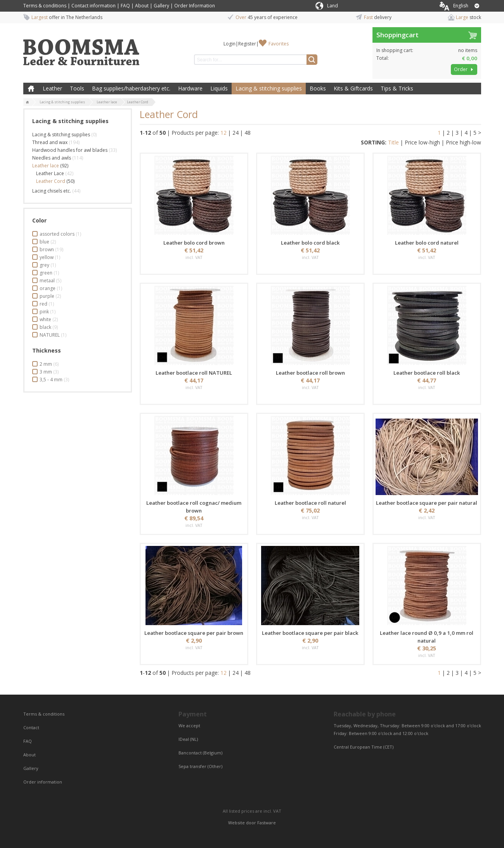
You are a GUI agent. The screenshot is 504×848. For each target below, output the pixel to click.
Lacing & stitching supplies (269, 88)
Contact (32, 727)
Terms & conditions (45, 6)
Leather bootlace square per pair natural (427, 503)
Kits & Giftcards (353, 88)
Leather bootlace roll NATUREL (194, 373)
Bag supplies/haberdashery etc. (131, 88)
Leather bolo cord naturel (427, 243)
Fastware (267, 823)
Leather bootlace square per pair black (310, 633)
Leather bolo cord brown (194, 243)
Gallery (161, 6)
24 (236, 133)
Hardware (190, 88)
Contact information (94, 6)
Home (31, 89)
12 (223, 133)
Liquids (219, 88)
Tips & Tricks (397, 88)
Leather (52, 88)
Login (229, 44)
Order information (43, 782)
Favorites (279, 44)
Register (247, 44)
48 (248, 133)
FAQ (125, 6)
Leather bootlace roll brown (310, 373)
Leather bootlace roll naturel (310, 503)
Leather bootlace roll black (427, 373)
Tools (77, 88)
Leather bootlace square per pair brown (194, 633)
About (142, 6)
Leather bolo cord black (310, 243)
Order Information (195, 6)
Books (318, 88)
